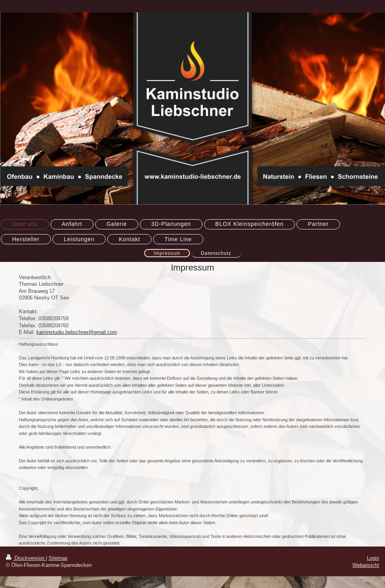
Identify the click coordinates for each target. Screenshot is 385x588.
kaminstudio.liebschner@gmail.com (77, 332)
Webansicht (366, 565)
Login (373, 558)
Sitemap (58, 558)
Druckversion (26, 558)
